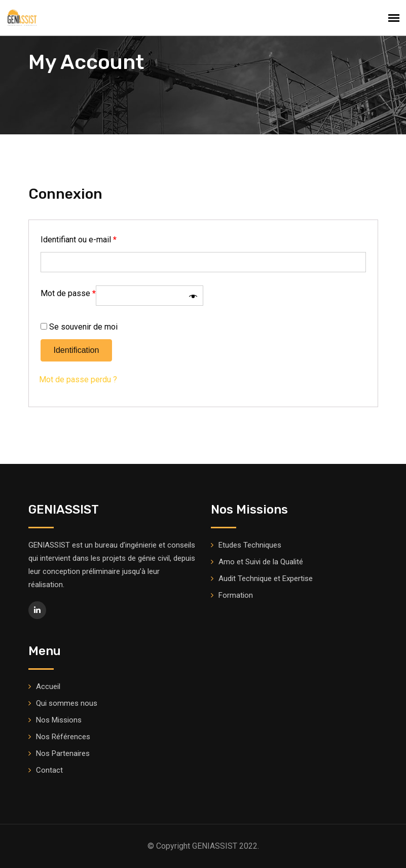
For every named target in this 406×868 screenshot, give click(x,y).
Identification (77, 350)
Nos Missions (59, 720)
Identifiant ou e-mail (79, 240)
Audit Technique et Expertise (266, 578)
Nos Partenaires (63, 753)
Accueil (48, 686)
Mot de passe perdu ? (78, 379)
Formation (236, 595)
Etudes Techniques (250, 545)
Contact (49, 770)
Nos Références (63, 737)
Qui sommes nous (67, 703)
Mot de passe (68, 293)
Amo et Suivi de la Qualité (261, 562)
